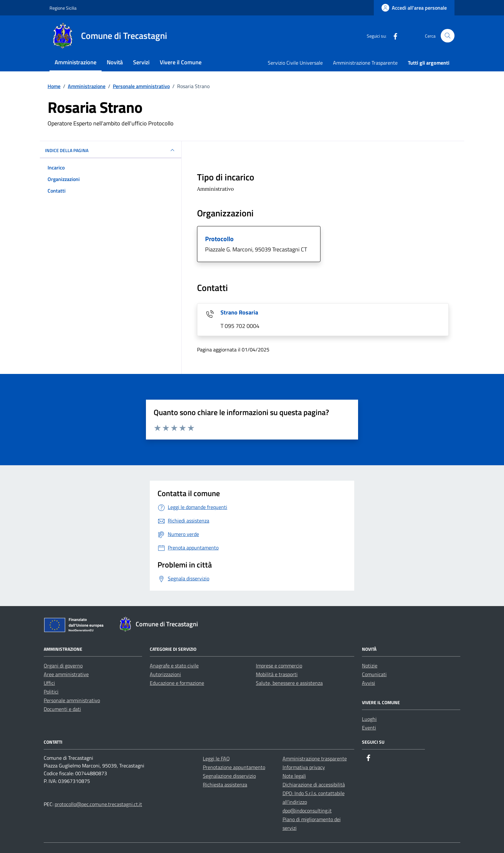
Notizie (370, 666)
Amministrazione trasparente (315, 758)
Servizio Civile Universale (295, 63)
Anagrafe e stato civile (174, 666)
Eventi (369, 728)
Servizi (141, 62)
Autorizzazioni (165, 674)
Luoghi (369, 719)
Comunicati (374, 674)
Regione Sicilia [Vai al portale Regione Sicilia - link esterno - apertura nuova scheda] (63, 8)
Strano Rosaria (239, 312)
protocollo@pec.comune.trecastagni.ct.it (98, 804)
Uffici (49, 683)
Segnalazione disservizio (229, 776)
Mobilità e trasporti (277, 674)
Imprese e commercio (279, 666)
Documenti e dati (62, 709)
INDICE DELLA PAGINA (111, 150)
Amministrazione (76, 62)
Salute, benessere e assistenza (289, 683)
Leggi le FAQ (216, 758)
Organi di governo (63, 666)
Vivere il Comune (181, 62)
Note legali (294, 776)
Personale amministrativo (72, 700)
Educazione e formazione (177, 683)
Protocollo (219, 239)
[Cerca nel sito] (448, 36)
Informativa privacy (304, 767)
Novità (115, 62)
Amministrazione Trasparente (365, 63)
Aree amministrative (66, 674)
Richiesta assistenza (225, 785)
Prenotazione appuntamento (234, 767)
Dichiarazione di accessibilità (314, 785)
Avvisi (369, 683)
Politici (51, 692)
